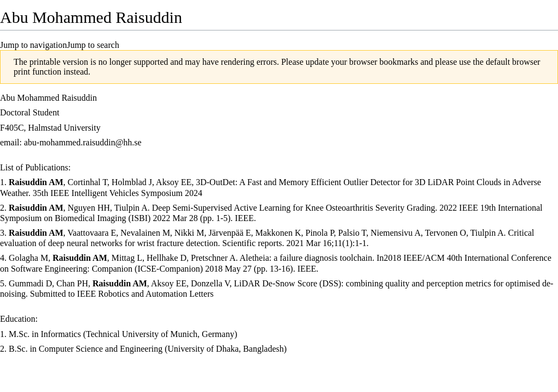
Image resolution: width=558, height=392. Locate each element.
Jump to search (93, 45)
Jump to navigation (34, 45)
